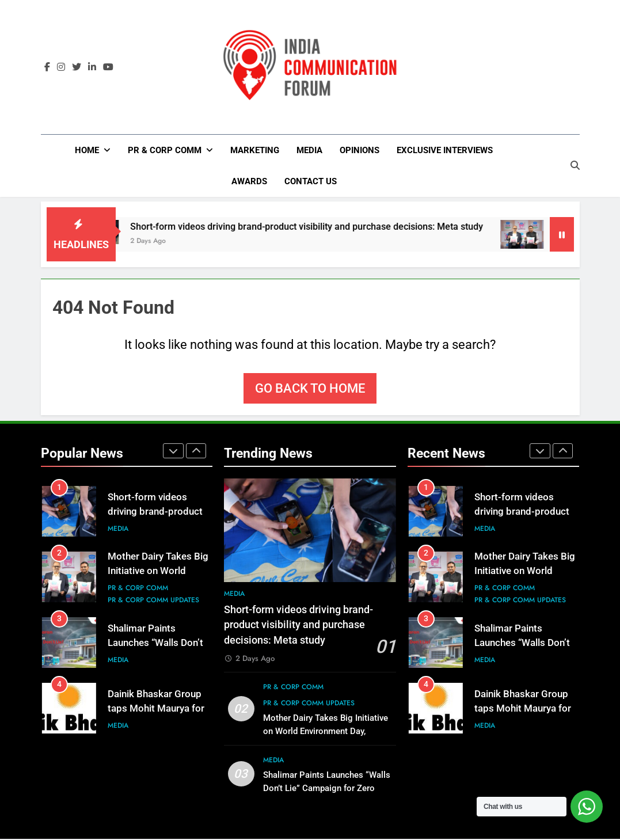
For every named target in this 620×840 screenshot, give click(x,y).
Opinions (360, 150)
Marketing (255, 150)
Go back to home (310, 389)
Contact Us (311, 181)
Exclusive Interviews (445, 150)
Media (309, 150)
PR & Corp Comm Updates (153, 602)
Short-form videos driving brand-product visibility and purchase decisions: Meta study (343, 228)
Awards (249, 181)
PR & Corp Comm (165, 150)
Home (87, 150)
